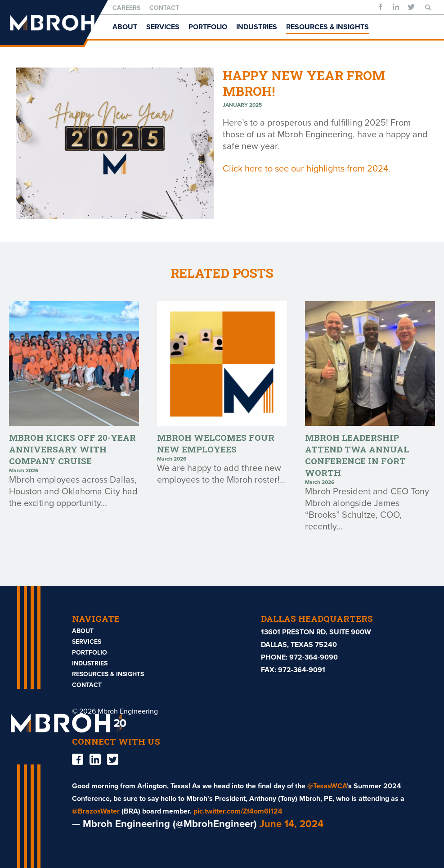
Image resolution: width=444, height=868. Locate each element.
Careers (126, 8)
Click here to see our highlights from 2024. (307, 169)
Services (163, 27)
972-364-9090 (314, 657)
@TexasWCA (327, 786)
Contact (164, 8)
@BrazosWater (96, 811)
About (125, 27)
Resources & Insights (327, 27)
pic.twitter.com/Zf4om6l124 (238, 811)
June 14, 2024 (292, 824)
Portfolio (208, 27)
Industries (257, 27)
